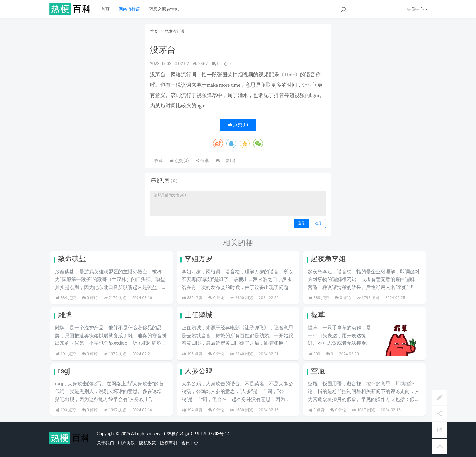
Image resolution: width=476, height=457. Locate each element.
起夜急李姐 (328, 259)
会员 (417, 9)
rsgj (64, 371)
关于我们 (105, 443)
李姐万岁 (199, 259)
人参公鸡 (199, 371)
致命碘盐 (72, 259)
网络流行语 (129, 9)
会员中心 (190, 443)
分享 (202, 160)
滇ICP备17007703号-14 (207, 434)
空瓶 (318, 371)
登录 (302, 223)
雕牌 (65, 315)
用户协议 (126, 443)
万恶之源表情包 (164, 9)
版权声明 (168, 443)
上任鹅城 (199, 315)
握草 (318, 315)
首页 (105, 9)
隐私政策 (148, 443)
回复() (226, 160)
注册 (318, 223)
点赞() (238, 125)
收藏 (158, 160)
